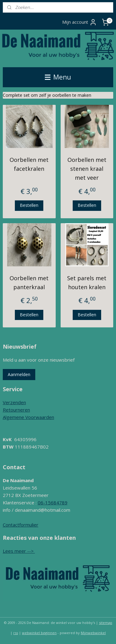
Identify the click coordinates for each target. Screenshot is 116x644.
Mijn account (79, 22)
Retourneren (16, 410)
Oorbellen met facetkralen (29, 164)
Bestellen (29, 205)
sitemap (106, 623)
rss (16, 633)
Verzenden (14, 402)
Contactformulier (21, 525)
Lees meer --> (19, 551)
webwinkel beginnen (39, 633)
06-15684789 (53, 502)
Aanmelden (19, 374)
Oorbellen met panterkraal (29, 283)
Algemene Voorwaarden (28, 417)
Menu (58, 77)
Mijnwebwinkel (93, 633)
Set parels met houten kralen (87, 283)
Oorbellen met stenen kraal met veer (87, 169)
